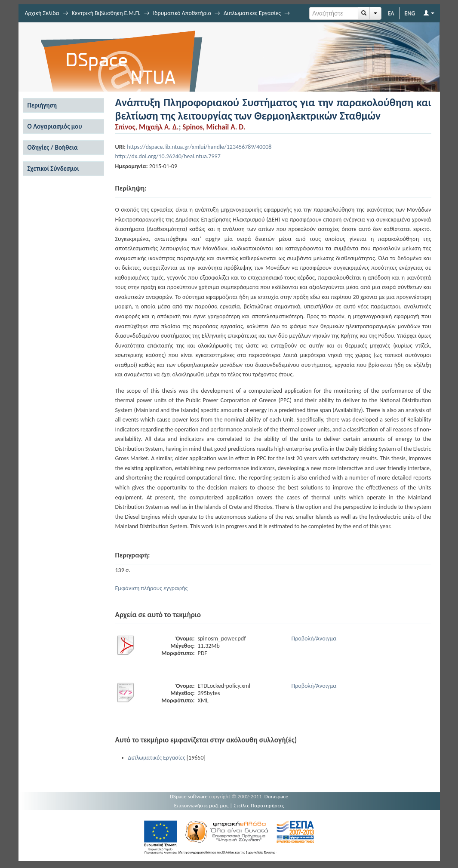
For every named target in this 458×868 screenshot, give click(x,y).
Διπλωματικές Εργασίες (252, 13)
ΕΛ (391, 13)
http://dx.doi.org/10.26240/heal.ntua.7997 (168, 156)
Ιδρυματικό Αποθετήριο (182, 13)
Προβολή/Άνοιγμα (314, 639)
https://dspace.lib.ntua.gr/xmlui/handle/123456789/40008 (199, 147)
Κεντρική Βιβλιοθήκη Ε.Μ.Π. (106, 13)
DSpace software (189, 796)
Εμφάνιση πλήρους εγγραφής (152, 588)
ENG (410, 13)
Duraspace (277, 796)
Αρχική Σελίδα (42, 13)
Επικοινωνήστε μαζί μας (201, 805)
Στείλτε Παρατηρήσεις (259, 805)
